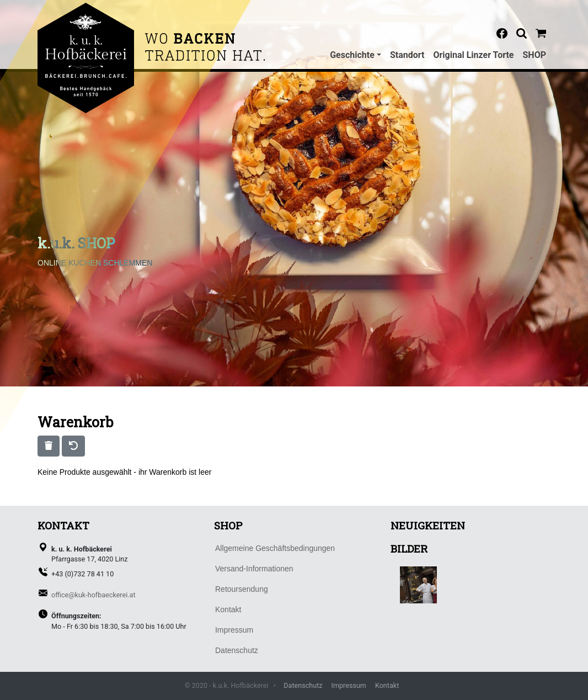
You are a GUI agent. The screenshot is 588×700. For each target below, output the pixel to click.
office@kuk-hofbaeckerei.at (93, 595)
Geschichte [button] (352, 55)
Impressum (349, 685)
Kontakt (387, 685)
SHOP (535, 55)
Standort (407, 55)
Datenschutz (303, 685)
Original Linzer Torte (473, 55)
